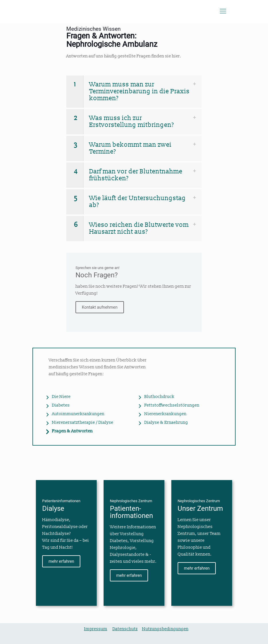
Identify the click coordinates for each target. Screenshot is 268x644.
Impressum (96, 629)
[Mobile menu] (223, 11)
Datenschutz (125, 629)
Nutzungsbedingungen (165, 629)
